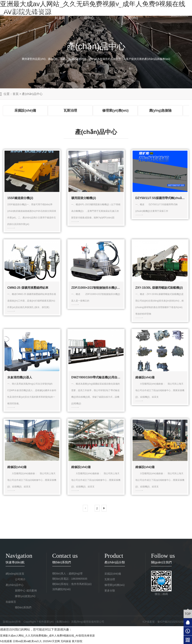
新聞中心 (104, 9)
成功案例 (118, 9)
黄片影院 (77, 641)
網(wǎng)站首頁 (60, 12)
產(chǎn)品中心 (89, 12)
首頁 (16, 94)
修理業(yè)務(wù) (114, 585)
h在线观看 (6, 641)
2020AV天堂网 (51, 641)
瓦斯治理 (110, 579)
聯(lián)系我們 (162, 9)
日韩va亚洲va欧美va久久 (27, 641)
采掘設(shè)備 (113, 574)
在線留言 (148, 9)
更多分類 (110, 591)
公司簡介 (75, 9)
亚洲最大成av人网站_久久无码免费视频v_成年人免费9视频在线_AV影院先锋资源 (47, 636)
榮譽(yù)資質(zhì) (133, 12)
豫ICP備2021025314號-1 (172, 622)
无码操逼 (66, 641)
